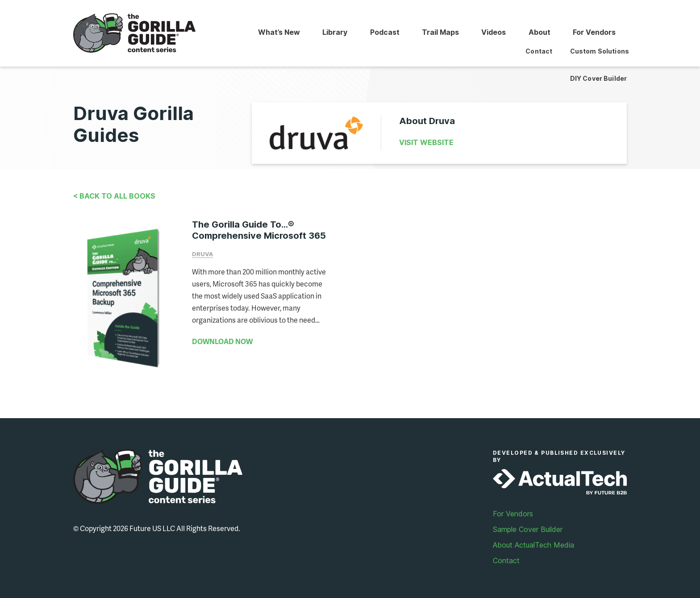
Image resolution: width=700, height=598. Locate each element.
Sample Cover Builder (528, 525)
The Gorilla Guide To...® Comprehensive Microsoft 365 (259, 230)
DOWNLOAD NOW (222, 341)
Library (331, 33)
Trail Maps (438, 33)
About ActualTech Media (533, 541)
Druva (202, 254)
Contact (506, 556)
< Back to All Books (114, 196)
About (538, 33)
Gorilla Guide (135, 33)
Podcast (381, 33)
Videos (492, 33)
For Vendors (594, 33)
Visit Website (426, 142)
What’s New (274, 33)
